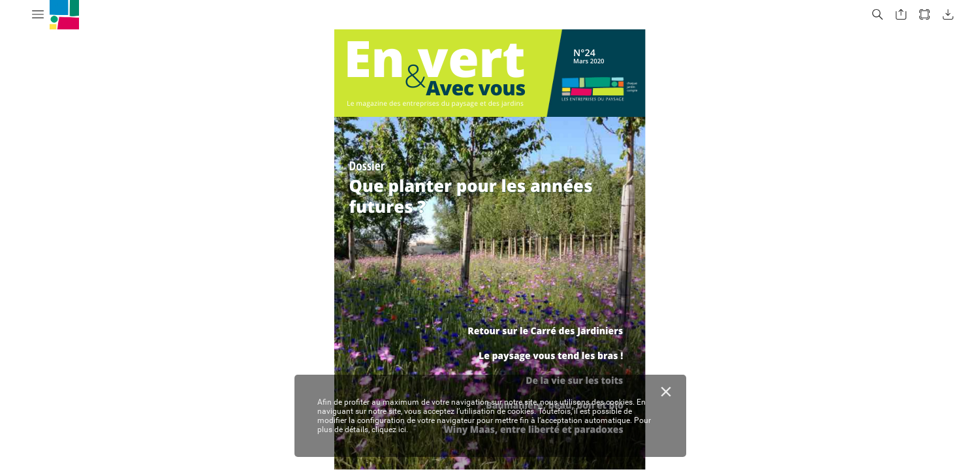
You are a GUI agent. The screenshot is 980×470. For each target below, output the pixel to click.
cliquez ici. (390, 430)
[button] (38, 15)
